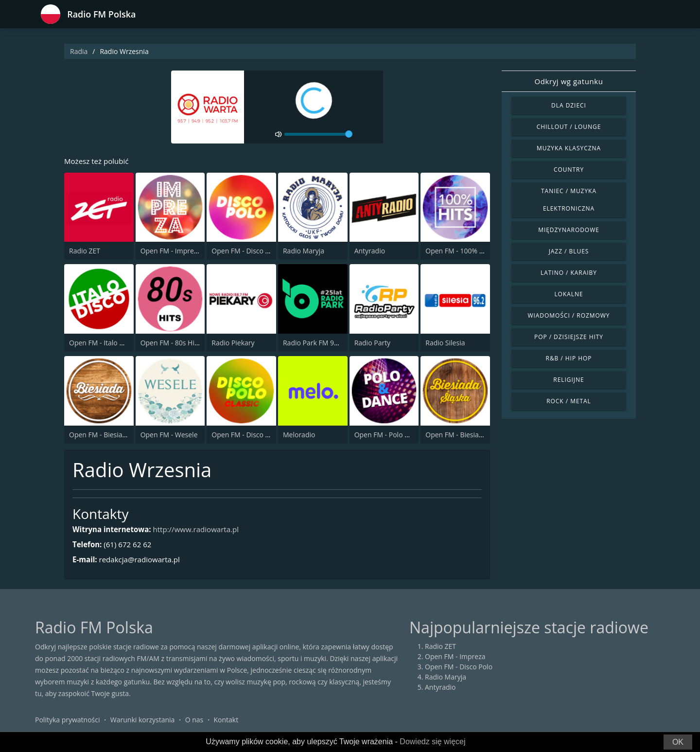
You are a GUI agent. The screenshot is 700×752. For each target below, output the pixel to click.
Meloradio (299, 435)
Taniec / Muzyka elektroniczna (569, 200)
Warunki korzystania (143, 720)
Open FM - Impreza (171, 252)
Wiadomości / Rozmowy (569, 315)
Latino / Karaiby (569, 273)
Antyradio (370, 252)
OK (678, 742)
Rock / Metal (569, 401)
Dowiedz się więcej (432, 742)
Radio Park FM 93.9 (313, 343)
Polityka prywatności (68, 720)
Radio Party (373, 343)
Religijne (569, 380)
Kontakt (226, 720)
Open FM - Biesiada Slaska (467, 435)
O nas (194, 720)
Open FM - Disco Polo (245, 252)
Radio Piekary (233, 343)
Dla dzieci (569, 105)
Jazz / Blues (569, 251)
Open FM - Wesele (169, 435)
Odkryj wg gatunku (569, 81)
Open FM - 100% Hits (458, 252)
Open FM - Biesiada (100, 435)
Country (569, 170)
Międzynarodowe (569, 230)
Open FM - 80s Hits (170, 343)
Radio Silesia (445, 343)
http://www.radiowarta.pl (204, 530)
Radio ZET (85, 252)
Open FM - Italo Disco (103, 343)
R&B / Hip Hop (569, 358)
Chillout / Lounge (569, 127)
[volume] (318, 134)
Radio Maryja (304, 252)
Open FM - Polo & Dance (393, 435)
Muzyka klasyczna (569, 148)
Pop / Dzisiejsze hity (569, 337)
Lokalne (569, 294)
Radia (79, 51)
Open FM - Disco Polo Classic (257, 435)
